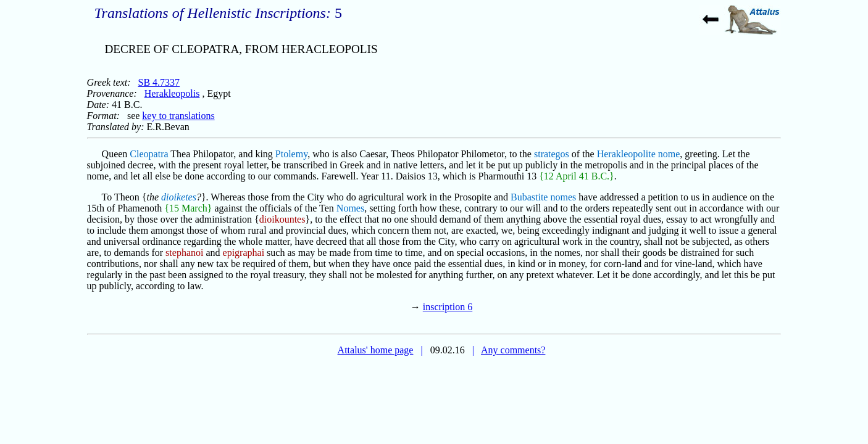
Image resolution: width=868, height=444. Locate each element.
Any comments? (513, 350)
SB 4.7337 (159, 82)
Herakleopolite (626, 154)
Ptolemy (291, 154)
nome (669, 154)
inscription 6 (448, 307)
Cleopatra (149, 154)
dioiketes (179, 197)
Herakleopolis (172, 93)
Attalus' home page (376, 350)
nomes (563, 197)
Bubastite (529, 197)
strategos (552, 154)
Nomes (350, 208)
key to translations (178, 116)
